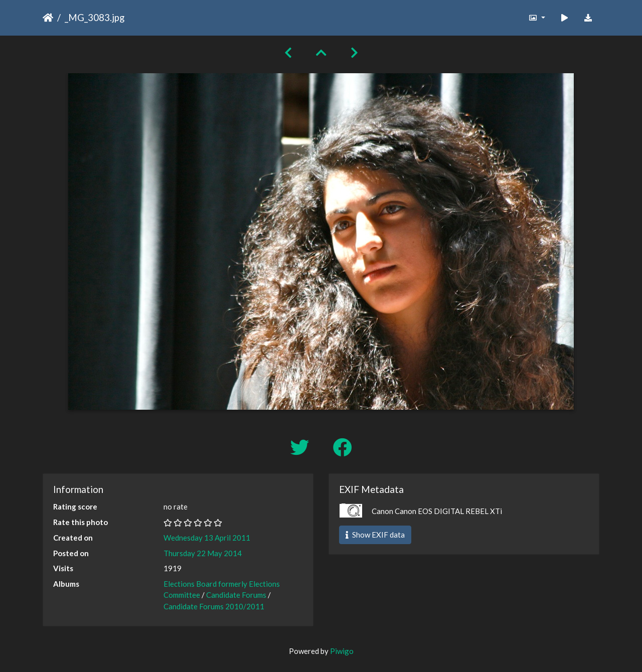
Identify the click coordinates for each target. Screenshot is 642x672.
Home (48, 18)
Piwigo (342, 651)
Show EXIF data (375, 535)
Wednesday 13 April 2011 (207, 538)
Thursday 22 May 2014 (203, 553)
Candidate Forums (236, 595)
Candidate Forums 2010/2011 (214, 606)
